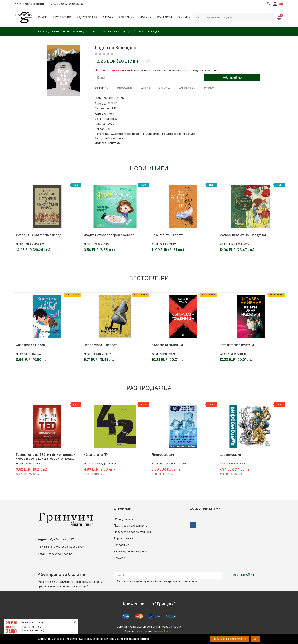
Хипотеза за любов (30, 345)
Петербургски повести (101, 345)
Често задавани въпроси (130, 551)
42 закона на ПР (96, 455)
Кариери (119, 558)
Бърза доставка (124, 538)
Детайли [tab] (102, 88)
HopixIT (169, 631)
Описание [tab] (123, 88)
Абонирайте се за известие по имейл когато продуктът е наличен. (175, 70)
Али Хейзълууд (32, 354)
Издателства (87, 17)
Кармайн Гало (32, 464)
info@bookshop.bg (30, 4)
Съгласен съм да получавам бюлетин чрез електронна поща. (156, 581)
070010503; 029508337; (67, 4)
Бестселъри (62, 17)
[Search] (238, 17)
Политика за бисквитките (131, 525)
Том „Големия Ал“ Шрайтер (175, 464)
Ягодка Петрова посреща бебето (109, 235)
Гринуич (184, 17)
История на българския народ (39, 235)
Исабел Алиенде (237, 354)
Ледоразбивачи (164, 455)
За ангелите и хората (168, 235)
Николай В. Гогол (101, 354)
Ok (256, 639)
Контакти (164, 17)
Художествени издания (128, 134)
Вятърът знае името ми (237, 345)
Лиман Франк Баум (238, 244)
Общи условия (123, 519)
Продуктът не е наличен (112, 70)
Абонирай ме (232, 78)
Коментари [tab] (182, 88)
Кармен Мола (167, 354)
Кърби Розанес (236, 464)
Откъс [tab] (202, 88)
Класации (127, 17)
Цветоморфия (230, 455)
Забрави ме (121, 545)
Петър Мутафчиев (34, 244)
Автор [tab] (143, 88)
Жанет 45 (114, 143)
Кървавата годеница (167, 345)
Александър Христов (104, 464)
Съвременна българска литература (171, 134)
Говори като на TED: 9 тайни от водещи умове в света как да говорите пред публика (46, 456)
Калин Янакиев (168, 244)
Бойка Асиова (114, 138)
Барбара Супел (101, 244)
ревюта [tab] (160, 88)
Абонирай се (244, 575)
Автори (108, 17)
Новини (146, 17)
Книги (43, 17)
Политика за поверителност (132, 532)
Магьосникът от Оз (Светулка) (243, 235)
